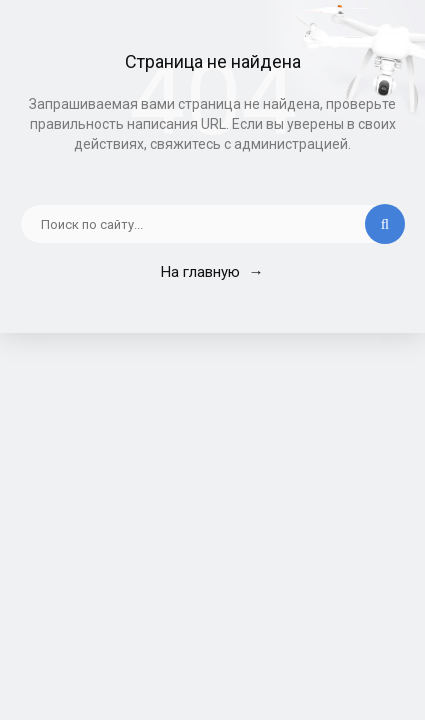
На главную (212, 272)
